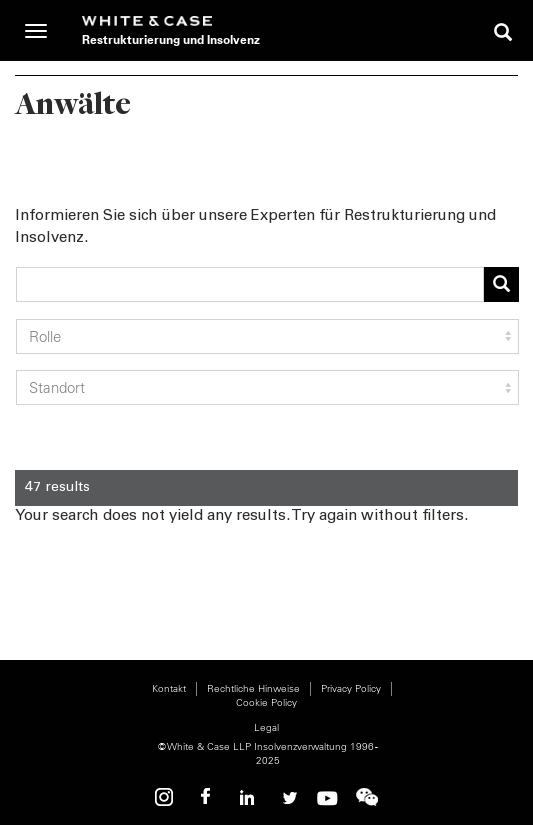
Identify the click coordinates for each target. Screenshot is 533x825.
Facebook (207, 797)
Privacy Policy (351, 688)
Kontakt (169, 688)
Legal (266, 727)
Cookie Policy (266, 702)
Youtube (327, 797)
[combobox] (250, 284)
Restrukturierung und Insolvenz (171, 39)
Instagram (167, 797)
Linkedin (247, 797)
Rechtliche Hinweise (253, 688)
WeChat (367, 797)
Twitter (287, 797)
